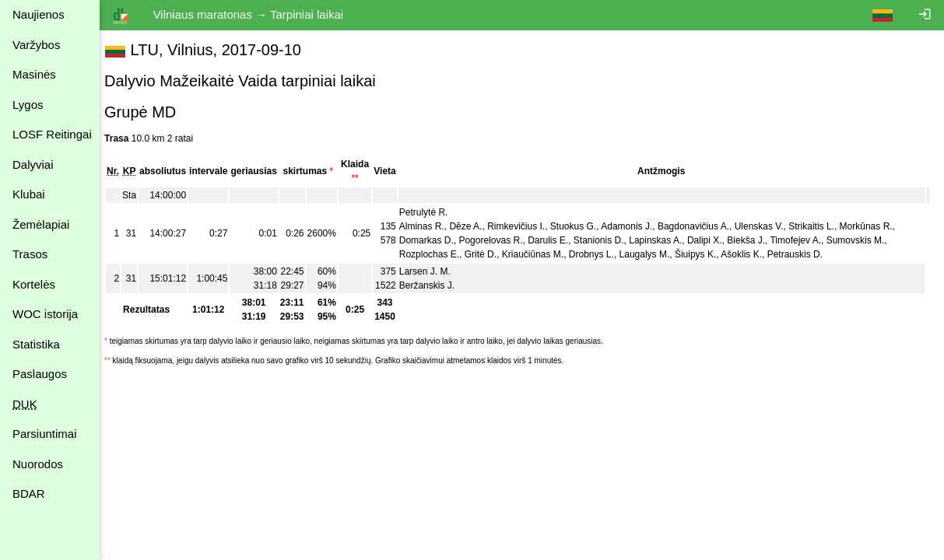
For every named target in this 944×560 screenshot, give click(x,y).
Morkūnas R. (873, 226)
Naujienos (39, 14)
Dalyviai (33, 164)
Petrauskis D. (803, 254)
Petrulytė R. (432, 212)
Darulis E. (556, 240)
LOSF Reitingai (52, 134)
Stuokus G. (581, 226)
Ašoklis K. (749, 254)
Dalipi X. (712, 240)
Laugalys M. (652, 254)
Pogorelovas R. (498, 240)
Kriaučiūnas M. (540, 254)
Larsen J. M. (433, 271)
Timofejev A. (803, 240)
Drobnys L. (599, 254)
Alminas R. (430, 226)
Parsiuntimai (45, 434)
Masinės (34, 74)
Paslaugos (40, 374)
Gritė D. (488, 254)
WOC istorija (45, 314)
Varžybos (36, 45)
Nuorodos (38, 464)
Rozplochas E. (437, 254)
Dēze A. (473, 226)
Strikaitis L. (819, 226)
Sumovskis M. (863, 240)
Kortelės (34, 284)
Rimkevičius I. (524, 226)
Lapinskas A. (663, 240)
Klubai (29, 194)
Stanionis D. (607, 240)
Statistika (36, 344)
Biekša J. (754, 240)
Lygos (28, 105)
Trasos (30, 254)
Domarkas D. (434, 240)
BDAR (29, 493)
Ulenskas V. (767, 226)
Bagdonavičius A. (701, 226)
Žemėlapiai (41, 224)
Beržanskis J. (435, 285)
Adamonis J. (634, 226)
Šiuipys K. (703, 254)
